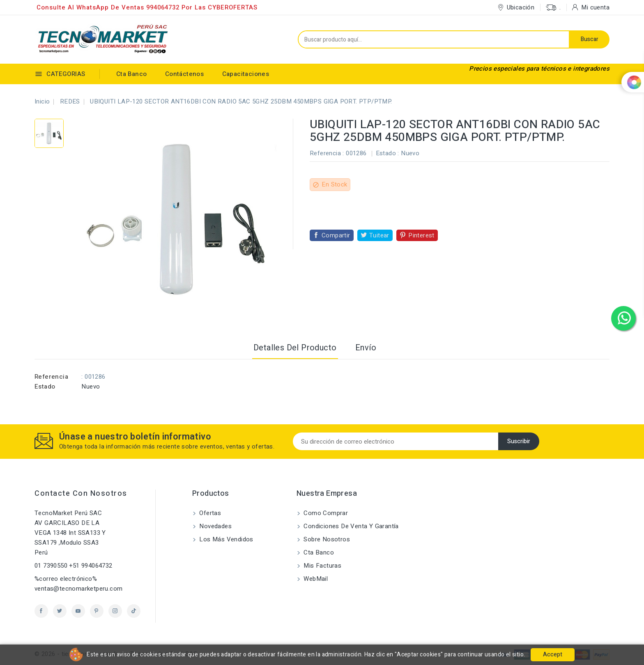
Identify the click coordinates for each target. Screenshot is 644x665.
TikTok (134, 611)
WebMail (315, 579)
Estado (45, 387)
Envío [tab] (366, 348)
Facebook (41, 611)
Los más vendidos (225, 539)
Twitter (60, 611)
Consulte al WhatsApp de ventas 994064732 (108, 7)
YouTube (78, 611)
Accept (553, 655)
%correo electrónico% (66, 579)
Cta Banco (132, 74)
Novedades (215, 526)
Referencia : (327, 153)
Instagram (115, 611)
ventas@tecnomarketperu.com (78, 589)
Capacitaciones (246, 74)
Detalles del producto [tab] (295, 348)
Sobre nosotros (326, 539)
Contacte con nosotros (81, 494)
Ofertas (209, 513)
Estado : (388, 153)
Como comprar (325, 513)
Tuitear (379, 235)
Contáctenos (184, 74)
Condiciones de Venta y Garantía (350, 526)
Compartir (336, 235)
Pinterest (421, 235)
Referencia (51, 377)
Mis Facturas (322, 566)
